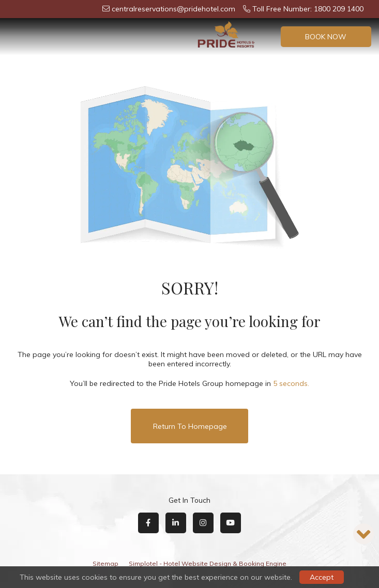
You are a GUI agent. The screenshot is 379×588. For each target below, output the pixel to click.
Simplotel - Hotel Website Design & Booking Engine (208, 563)
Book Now (326, 37)
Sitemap (105, 563)
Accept (322, 577)
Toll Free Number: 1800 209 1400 (303, 9)
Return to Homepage (190, 426)
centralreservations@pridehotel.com (169, 9)
